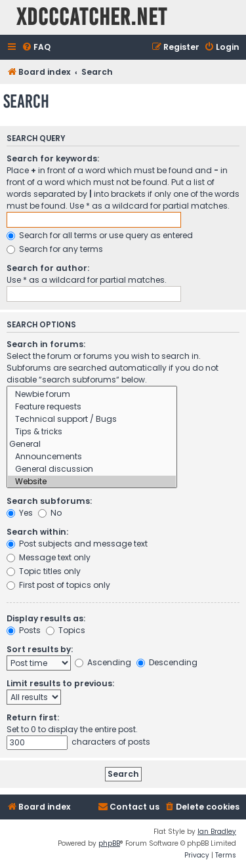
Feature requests (92, 407)
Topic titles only (44, 571)
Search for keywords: (53, 158)
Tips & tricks (92, 432)
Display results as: (46, 618)
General (92, 444)
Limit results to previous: (60, 683)
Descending (167, 662)
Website (92, 482)
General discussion (92, 469)
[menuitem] (36, 48)
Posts (24, 630)
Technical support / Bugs (92, 420)
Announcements (92, 457)
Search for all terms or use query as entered (100, 235)
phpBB (109, 843)
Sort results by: (40, 649)
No (50, 513)
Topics (66, 630)
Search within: (37, 532)
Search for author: (48, 268)
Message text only (49, 557)
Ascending (103, 662)
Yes (20, 513)
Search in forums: (46, 344)
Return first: (33, 717)
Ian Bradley (217, 832)
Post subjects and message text (77, 544)
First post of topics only (58, 585)
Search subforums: (49, 501)
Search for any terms (55, 249)
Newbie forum (92, 395)
